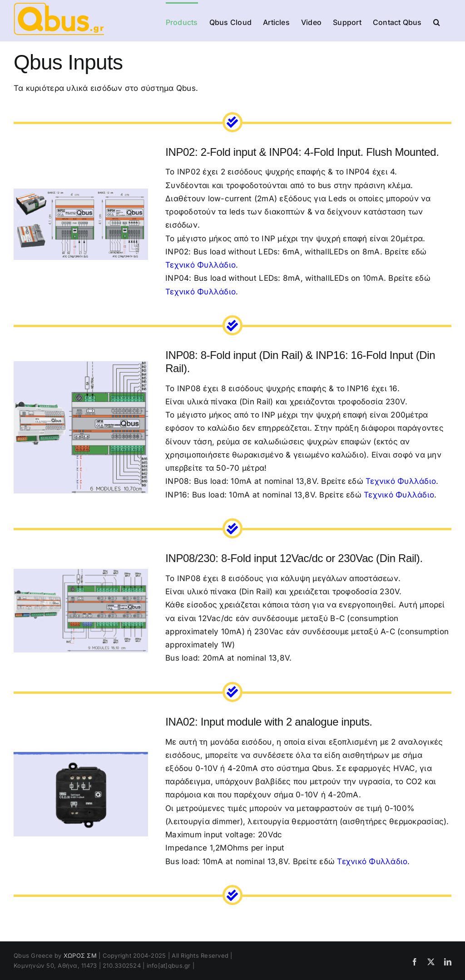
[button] (437, 21)
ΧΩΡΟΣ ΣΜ (80, 955)
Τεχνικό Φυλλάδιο (200, 265)
